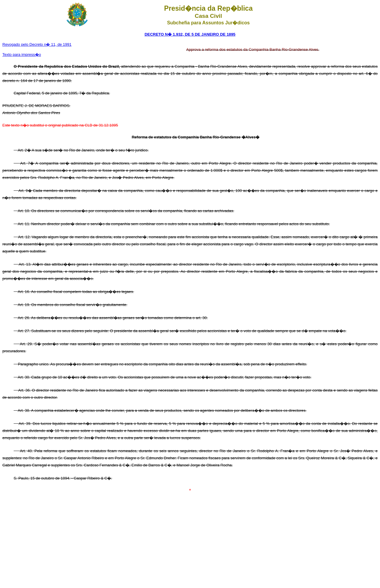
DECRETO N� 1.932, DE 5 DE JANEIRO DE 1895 (190, 34)
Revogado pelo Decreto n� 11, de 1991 (37, 44)
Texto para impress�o (22, 55)
